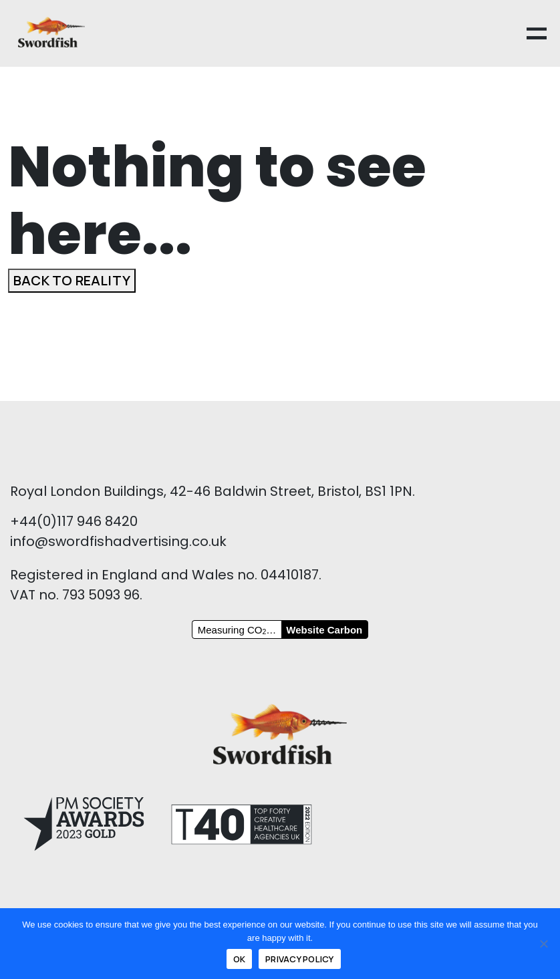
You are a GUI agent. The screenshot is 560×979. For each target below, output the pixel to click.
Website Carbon (324, 630)
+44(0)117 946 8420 (74, 521)
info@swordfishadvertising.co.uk (118, 541)
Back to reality (72, 280)
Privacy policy (300, 959)
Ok (240, 959)
